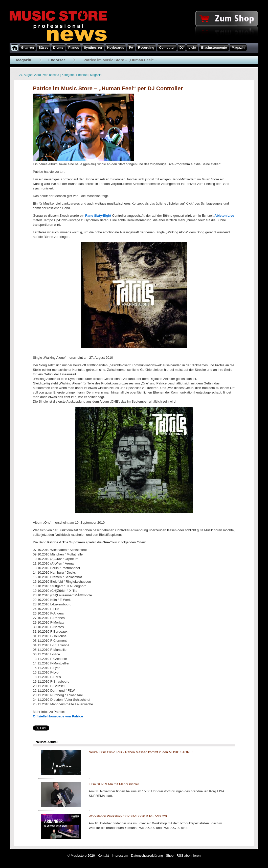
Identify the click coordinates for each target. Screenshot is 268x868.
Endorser (57, 60)
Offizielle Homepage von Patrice (58, 716)
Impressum (120, 856)
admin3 (54, 75)
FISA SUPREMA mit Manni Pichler (114, 784)
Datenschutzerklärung (147, 856)
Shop (170, 856)
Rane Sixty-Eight (98, 216)
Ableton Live (224, 216)
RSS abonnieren (188, 856)
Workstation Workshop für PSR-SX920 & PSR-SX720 (128, 816)
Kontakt (103, 856)
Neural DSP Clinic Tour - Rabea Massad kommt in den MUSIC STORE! (141, 752)
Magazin (24, 60)
